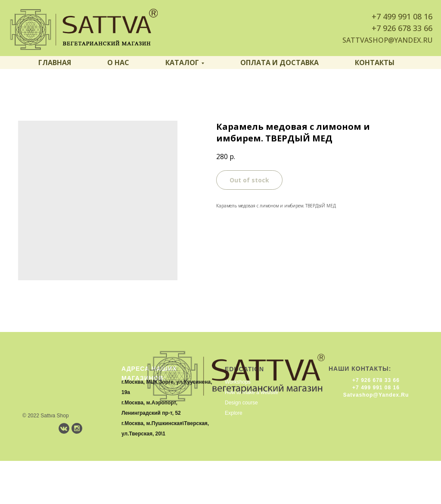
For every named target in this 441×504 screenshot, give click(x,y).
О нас (118, 63)
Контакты (375, 63)
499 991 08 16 (408, 16)
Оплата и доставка (280, 63)
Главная (55, 63)
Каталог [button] (182, 63)
